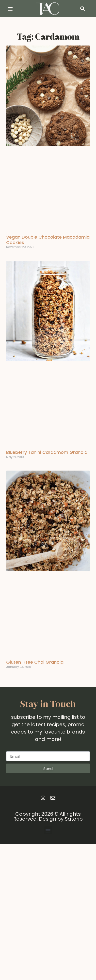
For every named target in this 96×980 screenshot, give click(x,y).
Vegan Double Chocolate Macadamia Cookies (48, 240)
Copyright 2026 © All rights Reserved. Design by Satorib (48, 816)
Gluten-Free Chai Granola (35, 662)
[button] (10, 9)
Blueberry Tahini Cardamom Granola (47, 452)
